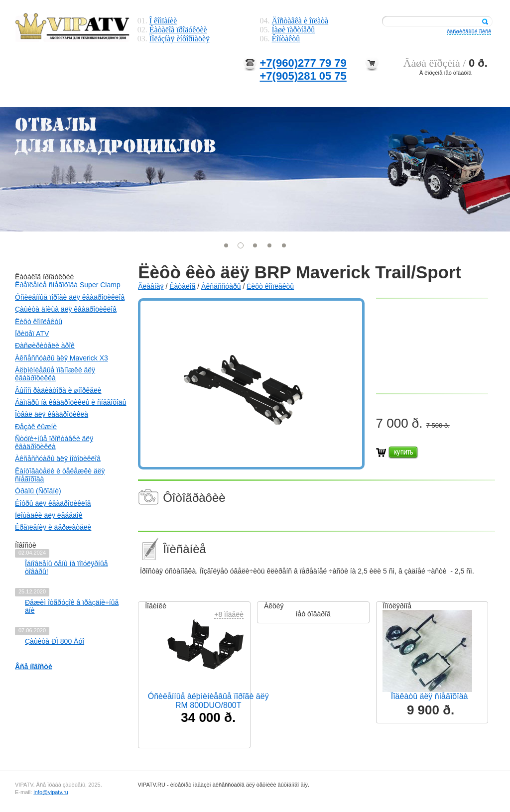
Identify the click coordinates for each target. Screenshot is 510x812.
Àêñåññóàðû (221, 286)
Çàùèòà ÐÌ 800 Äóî (55, 641)
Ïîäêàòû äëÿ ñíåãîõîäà (430, 696)
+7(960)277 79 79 (303, 63)
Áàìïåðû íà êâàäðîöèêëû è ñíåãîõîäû (70, 402)
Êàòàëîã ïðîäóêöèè (178, 30)
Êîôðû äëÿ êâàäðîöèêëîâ (53, 503)
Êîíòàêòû (286, 39)
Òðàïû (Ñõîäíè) (38, 491)
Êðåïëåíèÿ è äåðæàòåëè (53, 527)
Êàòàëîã (182, 286)
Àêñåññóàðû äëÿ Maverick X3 (62, 358)
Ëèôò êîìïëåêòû (39, 322)
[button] (226, 245)
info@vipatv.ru (51, 792)
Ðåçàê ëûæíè (36, 427)
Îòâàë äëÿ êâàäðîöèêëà (52, 414)
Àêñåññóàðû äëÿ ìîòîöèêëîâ (58, 459)
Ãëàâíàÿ (151, 286)
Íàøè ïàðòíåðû (294, 30)
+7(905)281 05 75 (303, 76)
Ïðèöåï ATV (32, 334)
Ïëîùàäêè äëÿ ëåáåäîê (49, 515)
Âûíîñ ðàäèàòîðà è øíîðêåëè (58, 390)
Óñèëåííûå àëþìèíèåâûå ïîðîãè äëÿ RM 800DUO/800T (208, 701)
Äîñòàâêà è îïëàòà (300, 21)
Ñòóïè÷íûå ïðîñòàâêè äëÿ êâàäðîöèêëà (54, 443)
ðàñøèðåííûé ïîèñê (469, 31)
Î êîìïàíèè (163, 21)
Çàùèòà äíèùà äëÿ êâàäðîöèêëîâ (66, 309)
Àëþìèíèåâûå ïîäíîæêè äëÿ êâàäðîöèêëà (55, 374)
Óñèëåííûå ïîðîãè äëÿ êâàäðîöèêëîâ (70, 297)
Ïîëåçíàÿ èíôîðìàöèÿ (180, 39)
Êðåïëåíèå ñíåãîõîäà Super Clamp (68, 285)
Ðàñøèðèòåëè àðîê (45, 346)
